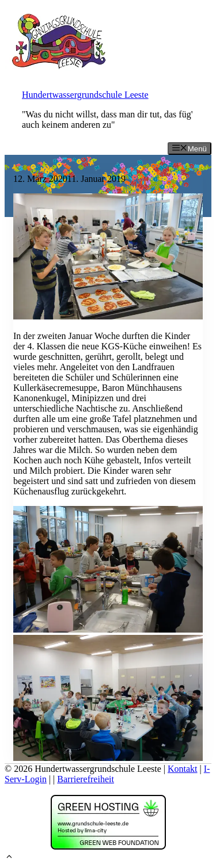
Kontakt (183, 769)
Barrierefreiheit (86, 779)
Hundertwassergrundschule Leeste (85, 95)
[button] (9, 858)
